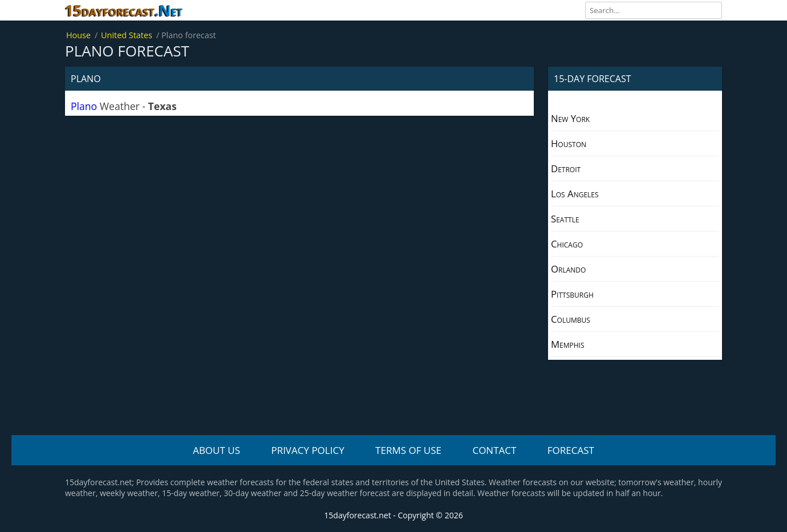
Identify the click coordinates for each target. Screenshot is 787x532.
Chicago (567, 244)
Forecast (571, 450)
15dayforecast (124, 10)
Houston (569, 143)
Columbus (571, 319)
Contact (494, 450)
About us (216, 450)
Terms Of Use (408, 450)
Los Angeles (575, 194)
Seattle (565, 219)
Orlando (568, 269)
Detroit (566, 168)
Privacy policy (307, 450)
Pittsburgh (572, 294)
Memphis (568, 344)
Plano (84, 106)
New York (570, 118)
